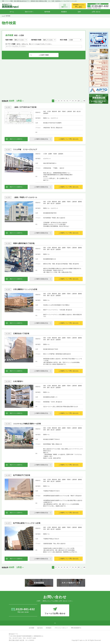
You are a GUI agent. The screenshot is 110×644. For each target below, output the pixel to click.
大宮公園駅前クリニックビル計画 (25, 289)
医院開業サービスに (79, 6)
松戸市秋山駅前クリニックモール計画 (27, 523)
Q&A (79, 12)
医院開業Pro (77, 628)
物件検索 (47, 12)
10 (79, 101)
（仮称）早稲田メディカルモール (25, 197)
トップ (3, 16)
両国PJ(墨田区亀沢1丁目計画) (24, 243)
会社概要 (32, 628)
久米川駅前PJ (18, 381)
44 (84, 101)
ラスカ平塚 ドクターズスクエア (25, 149)
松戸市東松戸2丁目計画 (22, 475)
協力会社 (40, 628)
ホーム (12, 12)
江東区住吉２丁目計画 (21, 334)
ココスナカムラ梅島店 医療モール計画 (27, 424)
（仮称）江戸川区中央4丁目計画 (25, 107)
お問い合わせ (96, 12)
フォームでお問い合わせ (55, 609)
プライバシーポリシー (61, 628)
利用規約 (49, 628)
